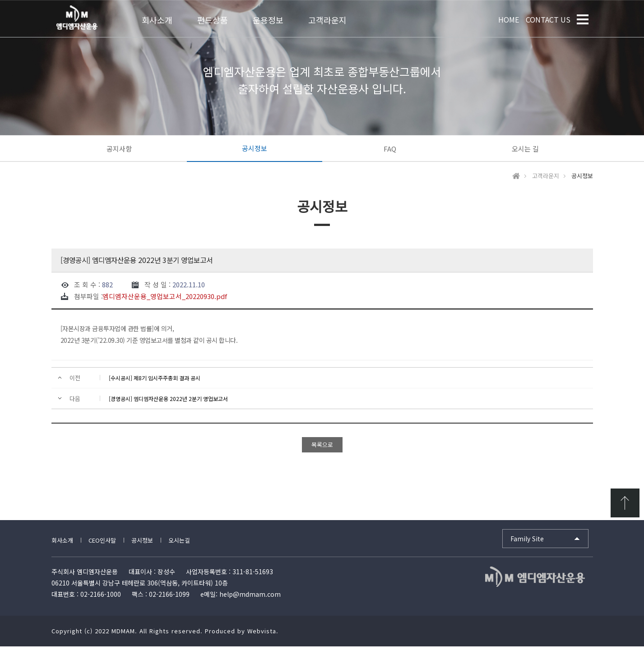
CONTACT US (548, 19)
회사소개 (62, 544)
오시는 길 (525, 149)
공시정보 (255, 148)
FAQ (390, 149)
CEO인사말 (102, 544)
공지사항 (119, 149)
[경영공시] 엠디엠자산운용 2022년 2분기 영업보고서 (168, 402)
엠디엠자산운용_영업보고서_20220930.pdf (165, 300)
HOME (509, 19)
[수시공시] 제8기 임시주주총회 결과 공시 (155, 381)
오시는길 (179, 544)
